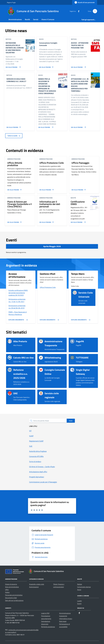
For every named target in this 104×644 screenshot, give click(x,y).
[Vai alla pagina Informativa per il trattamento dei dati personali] (47, 221)
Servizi (36, 19)
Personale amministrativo (14, 595)
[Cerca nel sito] (95, 11)
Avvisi (79, 590)
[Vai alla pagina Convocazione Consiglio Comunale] (47, 66)
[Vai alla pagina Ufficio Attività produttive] (15, 189)
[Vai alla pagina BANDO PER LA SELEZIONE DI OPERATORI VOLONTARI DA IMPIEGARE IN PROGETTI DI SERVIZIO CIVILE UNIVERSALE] (45, 126)
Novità (27, 19)
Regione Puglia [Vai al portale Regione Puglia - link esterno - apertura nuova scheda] (11, 2)
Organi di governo (11, 584)
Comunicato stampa (84, 587)
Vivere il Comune (48, 19)
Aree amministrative (12, 587)
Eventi (79, 604)
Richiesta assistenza (48, 627)
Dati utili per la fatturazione (14, 600)
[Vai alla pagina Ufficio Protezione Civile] (47, 189)
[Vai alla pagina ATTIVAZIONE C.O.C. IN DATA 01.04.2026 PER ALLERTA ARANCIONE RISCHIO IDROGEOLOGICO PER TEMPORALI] (78, 126)
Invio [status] (71, 421)
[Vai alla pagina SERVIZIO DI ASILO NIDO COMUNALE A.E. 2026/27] (14, 126)
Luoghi (80, 601)
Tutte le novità (14, 136)
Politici (7, 592)
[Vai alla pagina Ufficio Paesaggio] (79, 189)
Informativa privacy (66, 619)
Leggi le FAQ (45, 613)
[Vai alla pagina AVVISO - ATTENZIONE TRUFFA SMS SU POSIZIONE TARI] (78, 66)
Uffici (7, 590)
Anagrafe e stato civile (37, 584)
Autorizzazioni (34, 587)
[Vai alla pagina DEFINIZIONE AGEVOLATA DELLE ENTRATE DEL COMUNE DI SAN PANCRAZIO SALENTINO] (13, 66)
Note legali (63, 621)
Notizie (80, 584)
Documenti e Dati (11, 598)
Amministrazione (15, 19)
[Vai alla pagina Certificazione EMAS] (78, 221)
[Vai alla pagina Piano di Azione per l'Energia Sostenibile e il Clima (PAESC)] (15, 221)
